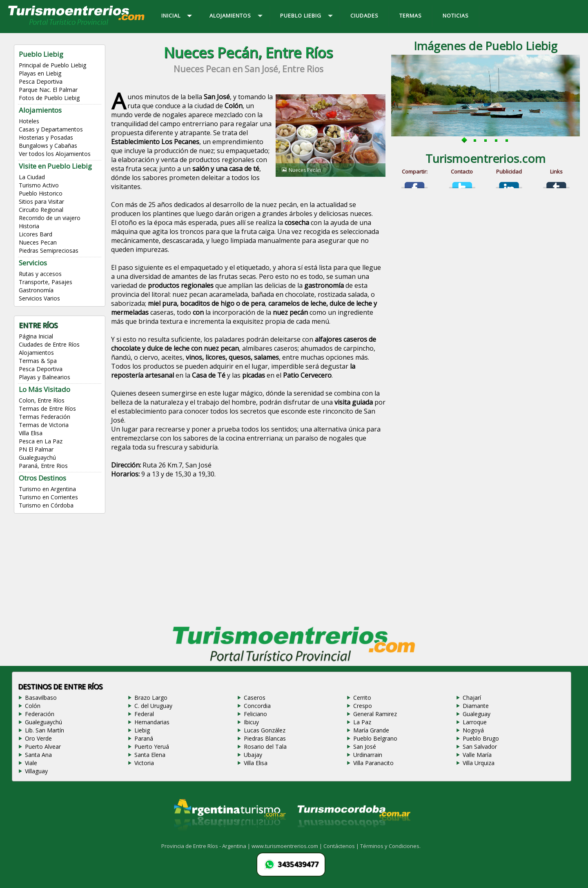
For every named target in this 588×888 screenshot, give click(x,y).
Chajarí (472, 698)
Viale (31, 763)
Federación (40, 714)
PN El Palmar (36, 449)
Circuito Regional (41, 210)
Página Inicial (36, 336)
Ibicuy (251, 722)
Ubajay (253, 755)
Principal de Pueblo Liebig (52, 65)
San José (365, 747)
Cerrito (362, 698)
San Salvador (480, 747)
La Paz (362, 722)
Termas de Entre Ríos (47, 408)
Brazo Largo (151, 698)
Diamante (476, 706)
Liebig (142, 730)
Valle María (477, 755)
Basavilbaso (41, 698)
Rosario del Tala (265, 747)
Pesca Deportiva (41, 81)
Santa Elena (150, 755)
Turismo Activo (39, 185)
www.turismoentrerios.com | (287, 846)
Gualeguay (477, 714)
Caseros (255, 698)
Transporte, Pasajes (46, 282)
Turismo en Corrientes (48, 497)
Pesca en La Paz (41, 441)
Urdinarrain (368, 755)
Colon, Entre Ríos (42, 400)
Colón (33, 706)
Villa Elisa (31, 433)
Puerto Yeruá (152, 747)
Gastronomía (36, 290)
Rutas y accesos (40, 274)
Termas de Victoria (44, 425)
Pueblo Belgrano (375, 738)
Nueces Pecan (38, 242)
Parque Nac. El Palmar (48, 90)
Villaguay (36, 771)
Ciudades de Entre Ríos (49, 344)
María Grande (371, 730)
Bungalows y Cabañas (48, 146)
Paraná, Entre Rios (43, 466)
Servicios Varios (39, 298)
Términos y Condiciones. (390, 846)
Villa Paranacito (373, 763)
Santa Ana (38, 755)
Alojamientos (36, 353)
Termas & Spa (38, 361)
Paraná (144, 738)
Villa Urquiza (479, 763)
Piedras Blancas (265, 738)
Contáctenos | (342, 846)
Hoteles (29, 121)
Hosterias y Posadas (46, 137)
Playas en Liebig (40, 73)
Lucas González (265, 730)
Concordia (257, 706)
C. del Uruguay (153, 706)
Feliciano (255, 714)
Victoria (144, 763)
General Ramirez (375, 714)
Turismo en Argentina (47, 489)
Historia (29, 226)
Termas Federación (45, 417)
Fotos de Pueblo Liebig (49, 98)
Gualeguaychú (37, 457)
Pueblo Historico (41, 193)
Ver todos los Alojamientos (55, 154)
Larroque (475, 722)
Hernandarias (152, 722)
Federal (144, 714)
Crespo (363, 706)
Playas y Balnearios (45, 377)
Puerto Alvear (43, 747)
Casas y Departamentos (51, 129)
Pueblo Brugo (481, 738)
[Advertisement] (248, 554)
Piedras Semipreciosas (49, 250)
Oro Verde (38, 738)
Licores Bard (36, 234)
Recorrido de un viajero (50, 218)
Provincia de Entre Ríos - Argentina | (206, 846)
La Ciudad (32, 177)
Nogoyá (473, 730)
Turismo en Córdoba (46, 505)
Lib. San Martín (45, 730)
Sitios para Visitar (41, 201)
